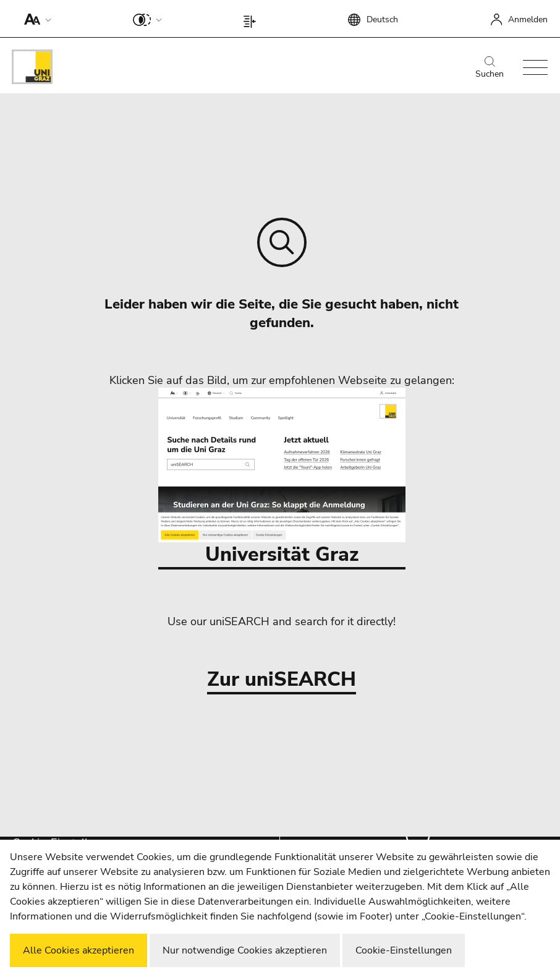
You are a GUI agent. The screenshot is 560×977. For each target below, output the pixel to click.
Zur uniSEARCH (282, 680)
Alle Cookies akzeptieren (78, 950)
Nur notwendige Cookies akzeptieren (245, 950)
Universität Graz (282, 478)
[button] (35, 19)
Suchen (490, 68)
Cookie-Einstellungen (404, 950)
